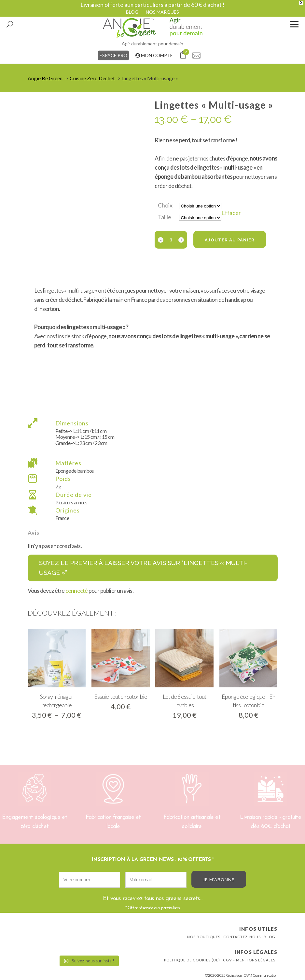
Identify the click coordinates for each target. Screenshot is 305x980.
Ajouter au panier (230, 240)
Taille (165, 217)
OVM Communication (260, 975)
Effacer (231, 213)
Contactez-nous (242, 937)
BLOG (132, 12)
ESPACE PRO (113, 55)
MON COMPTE (154, 55)
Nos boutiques (204, 937)
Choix (165, 205)
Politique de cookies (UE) (192, 960)
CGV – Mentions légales (249, 960)
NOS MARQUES (162, 12)
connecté (77, 590)
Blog (270, 937)
